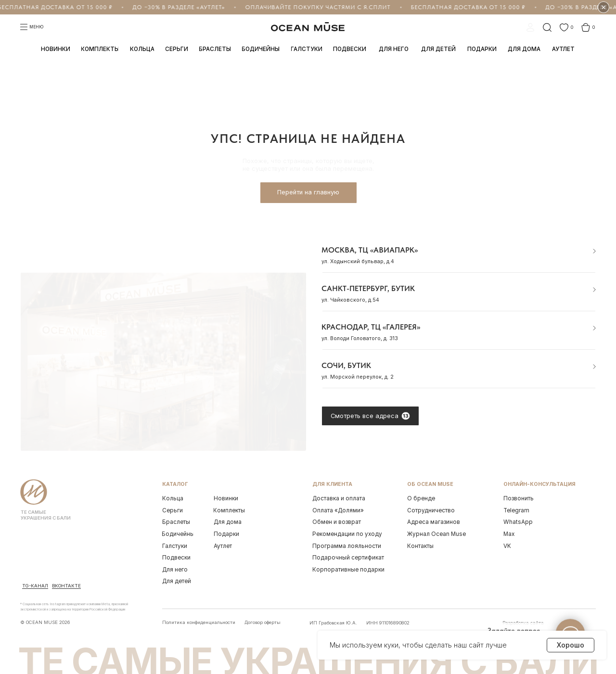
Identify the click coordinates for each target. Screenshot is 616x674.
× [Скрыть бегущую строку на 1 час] (603, 7)
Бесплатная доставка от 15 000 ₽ (463, 7)
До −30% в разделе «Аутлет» (173, 7)
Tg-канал (35, 586)
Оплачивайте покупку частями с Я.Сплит (313, 7)
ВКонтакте (66, 586)
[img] (36, 565)
